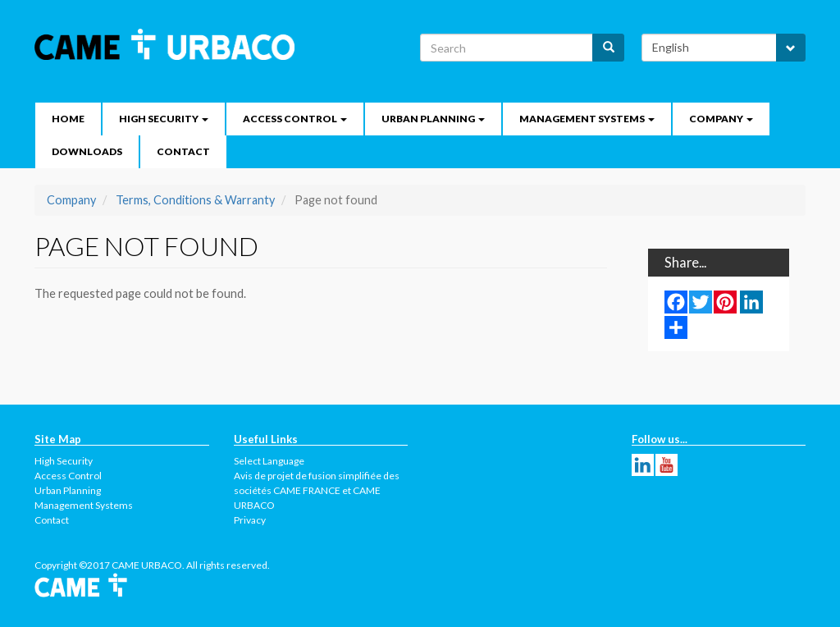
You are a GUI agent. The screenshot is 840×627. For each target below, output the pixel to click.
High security (164, 119)
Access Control (295, 119)
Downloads (87, 151)
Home (68, 119)
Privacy (250, 520)
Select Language (269, 461)
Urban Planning (433, 119)
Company (721, 119)
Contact (183, 151)
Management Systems (587, 119)
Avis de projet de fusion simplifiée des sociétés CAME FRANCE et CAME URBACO (317, 490)
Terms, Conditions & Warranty (195, 200)
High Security (64, 461)
